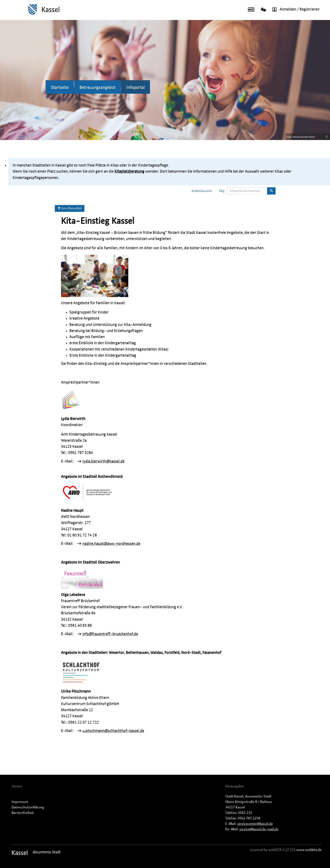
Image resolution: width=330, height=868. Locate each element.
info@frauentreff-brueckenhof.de (110, 634)
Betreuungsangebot (97, 88)
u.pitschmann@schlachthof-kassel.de (113, 731)
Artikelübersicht (202, 191)
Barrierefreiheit (23, 813)
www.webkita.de (309, 850)
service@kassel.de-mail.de (259, 829)
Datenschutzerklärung (28, 807)
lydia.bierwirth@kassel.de (103, 461)
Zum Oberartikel (70, 208)
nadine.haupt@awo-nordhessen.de (111, 544)
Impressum (20, 802)
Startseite (60, 88)
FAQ (222, 191)
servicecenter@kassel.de (255, 824)
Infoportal (136, 88)
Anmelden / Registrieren (294, 9)
